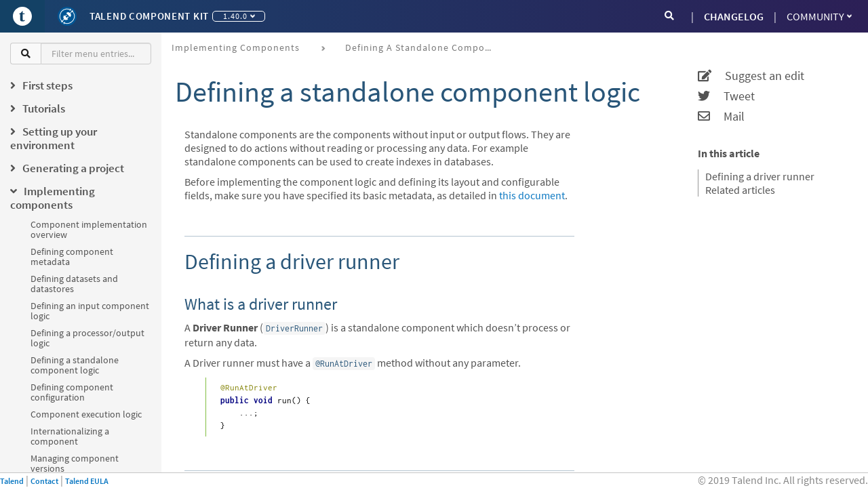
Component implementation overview (89, 229)
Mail (721, 117)
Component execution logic (86, 414)
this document (532, 195)
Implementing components (236, 47)
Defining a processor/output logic (87, 338)
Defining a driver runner (760, 176)
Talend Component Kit (149, 16)
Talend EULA (87, 481)
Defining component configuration (72, 392)
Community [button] (819, 16)
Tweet (726, 96)
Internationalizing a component (70, 436)
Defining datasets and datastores (74, 284)
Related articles (740, 190)
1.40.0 (239, 16)
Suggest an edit (751, 76)
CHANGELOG (734, 16)
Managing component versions (75, 463)
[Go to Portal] (22, 16)
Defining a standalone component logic (75, 365)
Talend (12, 481)
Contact (44, 481)
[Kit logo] (67, 16)
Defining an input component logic (90, 311)
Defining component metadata (72, 257)
